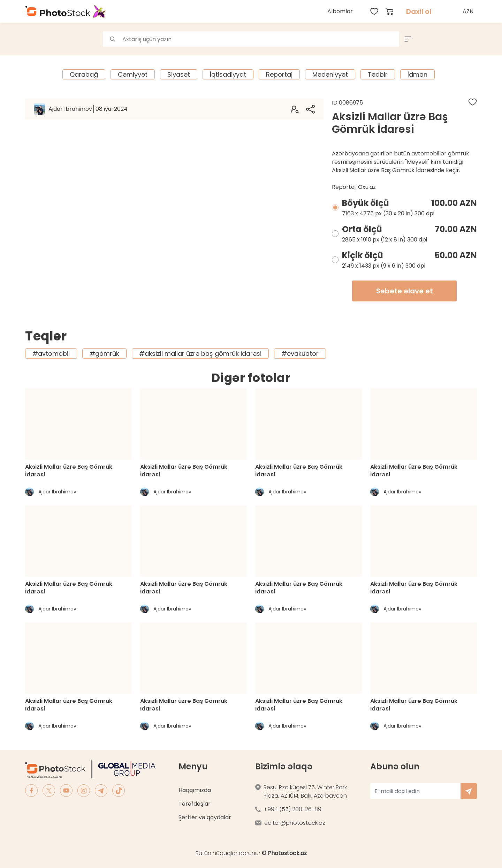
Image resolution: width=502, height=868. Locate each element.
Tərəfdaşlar (195, 804)
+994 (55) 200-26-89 (292, 809)
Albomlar (340, 11)
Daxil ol (419, 11)
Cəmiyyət (133, 74)
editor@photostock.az (295, 823)
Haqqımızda (195, 790)
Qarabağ (84, 74)
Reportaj (279, 74)
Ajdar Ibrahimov (88, 109)
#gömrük (104, 354)
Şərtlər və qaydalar (205, 817)
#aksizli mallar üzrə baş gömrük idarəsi (200, 354)
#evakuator (300, 354)
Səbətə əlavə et (405, 291)
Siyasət (179, 74)
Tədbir (378, 74)
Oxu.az (367, 187)
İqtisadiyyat (228, 74)
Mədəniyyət (330, 74)
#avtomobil (51, 354)
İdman (417, 74)
